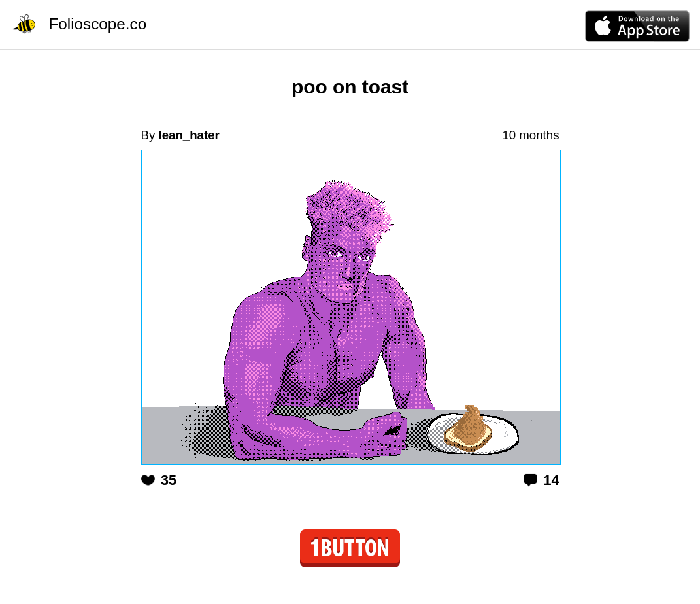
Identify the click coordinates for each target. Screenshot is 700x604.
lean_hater (189, 135)
